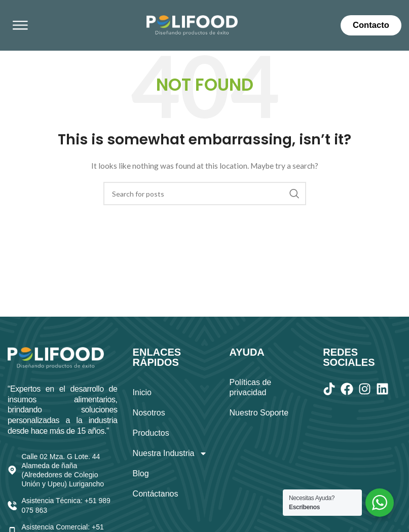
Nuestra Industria (170, 453)
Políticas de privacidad (251, 387)
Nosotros (149, 413)
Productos (151, 433)
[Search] (205, 194)
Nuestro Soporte (259, 413)
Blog (141, 473)
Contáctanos (156, 494)
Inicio (142, 392)
